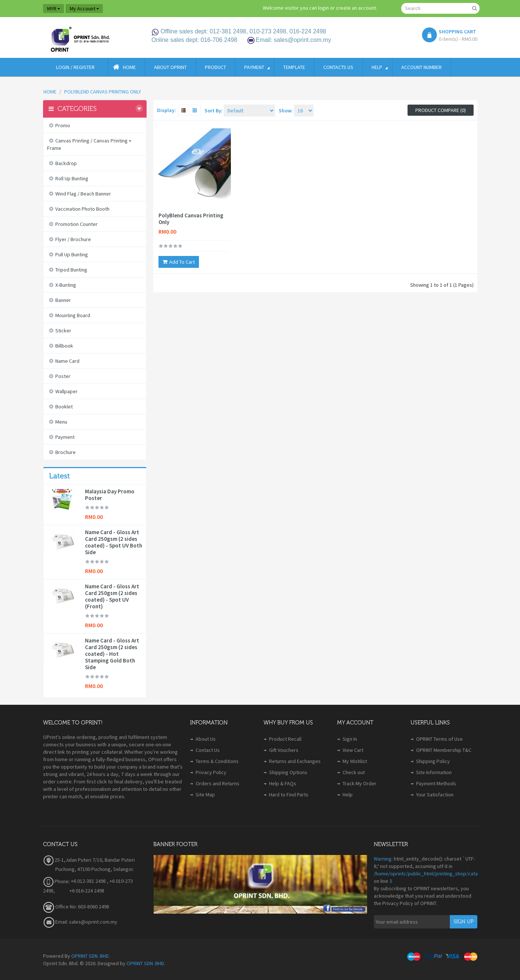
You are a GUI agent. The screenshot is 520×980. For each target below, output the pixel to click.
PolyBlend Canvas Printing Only (191, 219)
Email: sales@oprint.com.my (80, 922)
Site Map (205, 795)
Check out (354, 772)
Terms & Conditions (217, 761)
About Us (206, 739)
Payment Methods (436, 783)
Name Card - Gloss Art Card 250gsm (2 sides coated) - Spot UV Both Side (114, 542)
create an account (356, 8)
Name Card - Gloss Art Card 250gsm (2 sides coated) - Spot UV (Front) (112, 596)
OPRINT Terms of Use (439, 739)
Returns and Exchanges (295, 761)
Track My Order (359, 783)
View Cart (353, 750)
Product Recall (285, 739)
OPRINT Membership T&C (444, 750)
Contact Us (208, 750)
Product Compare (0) (441, 110)
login (323, 8)
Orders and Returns (218, 783)
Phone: (56, 881)
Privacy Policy (211, 772)
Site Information (434, 772)
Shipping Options (288, 772)
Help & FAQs (283, 783)
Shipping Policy (433, 761)
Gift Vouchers (284, 750)
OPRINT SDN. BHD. (91, 956)
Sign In (350, 739)
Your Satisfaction (435, 795)
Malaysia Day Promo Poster (110, 495)
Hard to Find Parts (289, 795)
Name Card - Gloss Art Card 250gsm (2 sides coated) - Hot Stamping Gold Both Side (112, 654)
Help (348, 795)
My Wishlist (355, 761)
